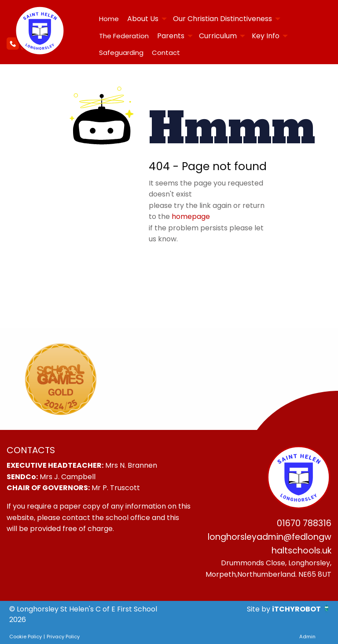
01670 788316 (304, 523)
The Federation (124, 36)
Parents (171, 36)
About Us (143, 19)
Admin (307, 637)
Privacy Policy (63, 637)
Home (109, 19)
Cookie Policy (26, 637)
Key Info (266, 36)
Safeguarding (121, 53)
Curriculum (218, 36)
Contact (166, 53)
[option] (61, 379)
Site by (259, 609)
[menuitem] (109, 19)
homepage (191, 216)
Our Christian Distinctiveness (222, 19)
